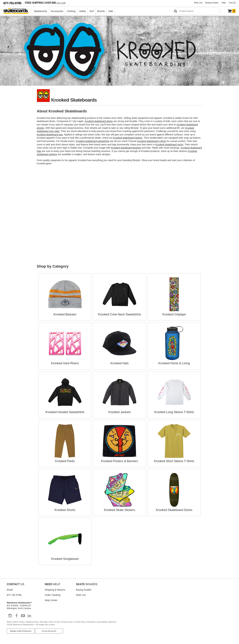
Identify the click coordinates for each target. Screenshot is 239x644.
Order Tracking (53, 594)
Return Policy (19, 621)
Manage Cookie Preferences (21, 630)
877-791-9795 (12, 3)
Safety (83, 11)
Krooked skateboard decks (99, 121)
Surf (92, 11)
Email (10, 588)
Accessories (57, 11)
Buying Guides (212, 3)
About (9, 621)
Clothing (71, 11)
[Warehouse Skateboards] (18, 11)
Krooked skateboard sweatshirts (93, 141)
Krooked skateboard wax (50, 135)
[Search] (197, 11)
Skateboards (41, 11)
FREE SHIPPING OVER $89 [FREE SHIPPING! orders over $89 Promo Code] (45, 3)
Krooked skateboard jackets (128, 138)
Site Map (43, 621)
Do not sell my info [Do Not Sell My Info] (49, 630)
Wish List (198, 3)
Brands (101, 11)
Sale (111, 11)
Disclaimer (91, 621)
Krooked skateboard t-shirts (151, 141)
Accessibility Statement (107, 621)
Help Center (51, 599)
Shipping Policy (32, 621)
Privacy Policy (67, 621)
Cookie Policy (80, 621)
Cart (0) (232, 3)
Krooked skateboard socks (169, 145)
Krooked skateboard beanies (126, 148)
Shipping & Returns (55, 588)
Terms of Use (54, 621)
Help (224, 3)
